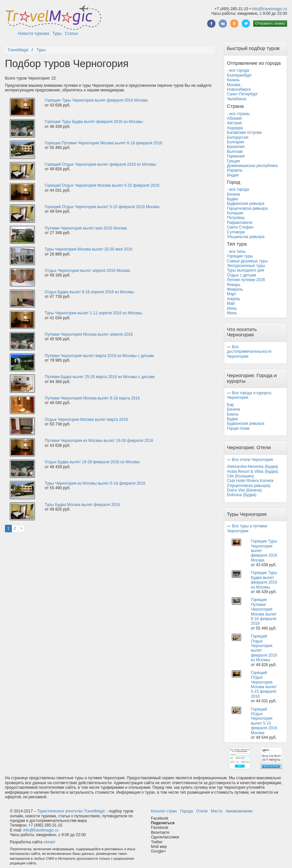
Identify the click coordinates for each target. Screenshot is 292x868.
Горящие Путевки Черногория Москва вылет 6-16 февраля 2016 (104, 143)
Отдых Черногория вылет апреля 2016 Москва (87, 271)
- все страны (238, 114)
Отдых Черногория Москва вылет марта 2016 (86, 420)
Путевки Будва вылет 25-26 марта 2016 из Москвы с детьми (100, 377)
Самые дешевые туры (247, 261)
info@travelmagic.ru (269, 9)
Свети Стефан (240, 227)
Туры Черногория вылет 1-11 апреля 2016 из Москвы (93, 313)
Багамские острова (244, 133)
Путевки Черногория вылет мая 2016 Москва (86, 228)
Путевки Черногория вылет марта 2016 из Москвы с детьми (99, 356)
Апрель (234, 299)
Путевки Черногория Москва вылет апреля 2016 (89, 334)
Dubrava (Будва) (242, 495)
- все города (238, 70)
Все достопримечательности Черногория (249, 352)
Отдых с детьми (242, 275)
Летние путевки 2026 (246, 280)
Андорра (235, 128)
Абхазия (234, 118)
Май (231, 303)
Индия (233, 175)
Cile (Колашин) (240, 476)
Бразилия (236, 147)
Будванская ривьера (246, 204)
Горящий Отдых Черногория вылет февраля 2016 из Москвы (100, 164)
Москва (234, 85)
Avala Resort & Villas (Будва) (253, 471)
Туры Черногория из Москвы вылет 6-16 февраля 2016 (95, 483)
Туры (57, 34)
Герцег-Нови (238, 428)
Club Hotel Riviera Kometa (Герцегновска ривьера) (250, 483)
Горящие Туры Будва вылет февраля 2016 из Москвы (94, 122)
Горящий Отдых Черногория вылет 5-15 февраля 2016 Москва (102, 207)
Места (217, 811)
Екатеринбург (239, 75)
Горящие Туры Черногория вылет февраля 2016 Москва (96, 100)
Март (232, 294)
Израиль (235, 170)
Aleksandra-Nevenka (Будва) (253, 467)
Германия (236, 156)
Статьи (72, 34)
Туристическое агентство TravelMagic (71, 811)
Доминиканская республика (252, 166)
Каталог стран (164, 811)
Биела (233, 414)
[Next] (21, 528)
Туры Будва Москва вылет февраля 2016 (82, 505)
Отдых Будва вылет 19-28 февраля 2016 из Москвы (92, 462)
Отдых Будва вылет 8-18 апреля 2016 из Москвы (89, 292)
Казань (233, 80)
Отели (202, 811)
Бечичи (233, 194)
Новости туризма (34, 34)
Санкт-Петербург (242, 94)
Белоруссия (238, 137)
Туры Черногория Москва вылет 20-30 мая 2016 (89, 249)
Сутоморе (236, 232)
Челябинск (237, 99)
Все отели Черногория (252, 460)
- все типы (236, 252)
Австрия (234, 123)
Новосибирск (239, 89)
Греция (233, 161)
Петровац (236, 218)
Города (186, 811)
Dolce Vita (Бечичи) (244, 490)
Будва (232, 199)
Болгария (235, 142)
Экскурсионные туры (246, 266)
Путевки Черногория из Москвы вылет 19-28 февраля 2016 (99, 441)
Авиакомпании (239, 811)
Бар (230, 405)
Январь (234, 285)
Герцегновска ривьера (247, 208)
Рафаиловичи (240, 223)
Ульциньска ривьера (246, 237)
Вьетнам (235, 152)
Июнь (232, 308)
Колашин (235, 213)
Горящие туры (240, 256)
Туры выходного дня (245, 270)
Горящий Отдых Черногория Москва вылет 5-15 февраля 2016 (102, 185)
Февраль (235, 289)
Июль (232, 313)
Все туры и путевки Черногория (247, 528)
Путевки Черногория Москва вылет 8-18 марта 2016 (92, 398)
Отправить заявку (270, 23)
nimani (49, 842)
